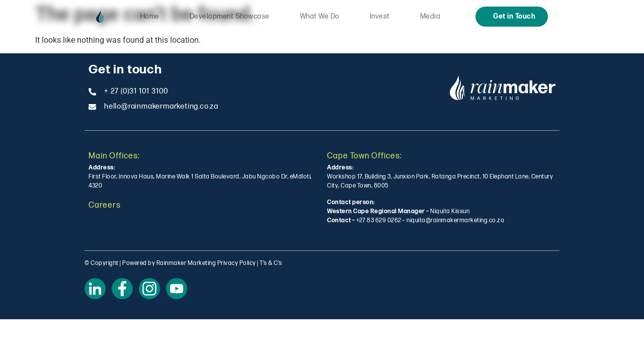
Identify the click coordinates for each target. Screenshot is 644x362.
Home (150, 16)
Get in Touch (514, 16)
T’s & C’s (271, 263)
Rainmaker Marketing (186, 263)
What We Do (320, 16)
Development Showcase (230, 16)
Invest (380, 16)
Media (430, 16)
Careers (105, 205)
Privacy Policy (237, 263)
